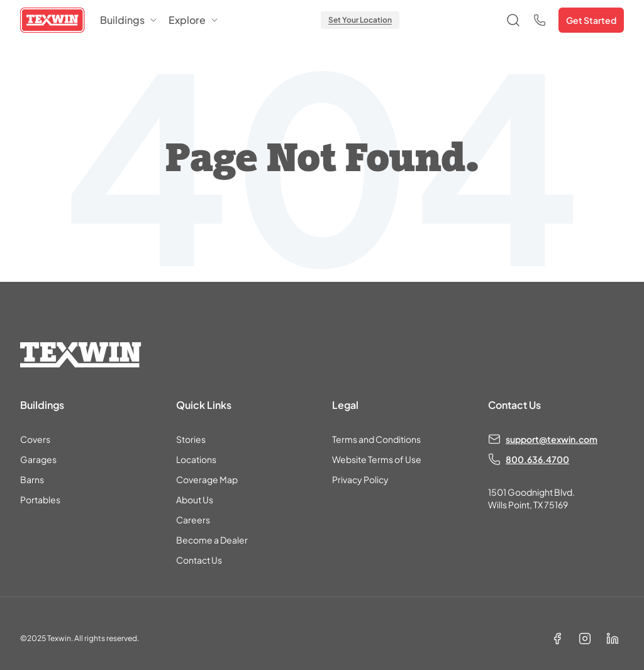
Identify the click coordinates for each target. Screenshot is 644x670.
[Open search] (513, 20)
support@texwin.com (552, 439)
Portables (40, 500)
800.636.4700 (537, 459)
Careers (193, 520)
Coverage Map (207, 479)
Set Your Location (360, 20)
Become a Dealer (212, 540)
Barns (32, 479)
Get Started (591, 20)
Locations (196, 459)
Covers (35, 439)
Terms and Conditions (376, 439)
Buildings (129, 20)
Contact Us (199, 560)
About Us (195, 500)
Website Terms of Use (377, 459)
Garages (38, 459)
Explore (194, 20)
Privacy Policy (360, 479)
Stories (191, 439)
